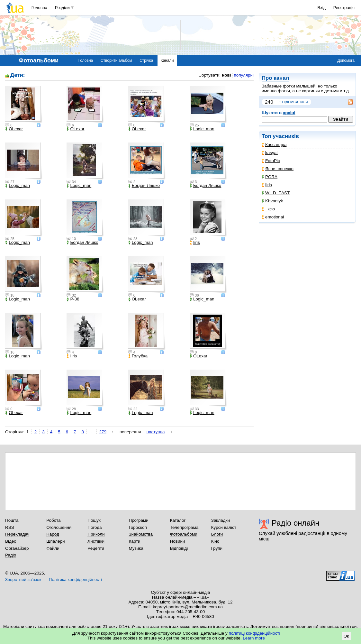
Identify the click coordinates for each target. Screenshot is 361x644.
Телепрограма (184, 527)
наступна (156, 432)
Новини (178, 541)
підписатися (293, 102)
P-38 (73, 299)
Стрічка (146, 60)
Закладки (221, 520)
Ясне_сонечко (278, 169)
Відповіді (179, 548)
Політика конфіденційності (75, 580)
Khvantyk (272, 201)
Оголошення (59, 527)
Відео (11, 541)
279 (103, 432)
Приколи (96, 534)
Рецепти (96, 548)
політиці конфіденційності (255, 633)
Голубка (138, 356)
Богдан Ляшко (144, 186)
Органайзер (17, 548)
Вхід (322, 8)
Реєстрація (344, 8)
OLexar (14, 129)
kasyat (270, 153)
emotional (273, 217)
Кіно (215, 541)
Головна (39, 8)
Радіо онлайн (296, 523)
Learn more (254, 638)
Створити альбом (116, 60)
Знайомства (141, 534)
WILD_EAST (276, 193)
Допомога (346, 60)
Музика (136, 548)
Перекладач (17, 534)
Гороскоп (138, 527)
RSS (10, 527)
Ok (346, 636)
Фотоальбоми (184, 534)
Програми (138, 520)
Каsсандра (274, 145)
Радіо (11, 555)
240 (269, 102)
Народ (53, 534)
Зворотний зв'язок (23, 580)
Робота (53, 520)
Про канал (275, 78)
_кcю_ (270, 209)
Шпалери (55, 541)
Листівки (96, 541)
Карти (134, 541)
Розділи (62, 8)
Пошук (94, 520)
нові (226, 75)
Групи (217, 548)
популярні (244, 75)
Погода (95, 527)
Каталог (178, 520)
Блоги (217, 534)
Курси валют (224, 527)
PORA (270, 177)
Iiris (267, 185)
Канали (167, 60)
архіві (289, 113)
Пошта (12, 520)
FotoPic (271, 161)
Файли (53, 548)
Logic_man (202, 129)
